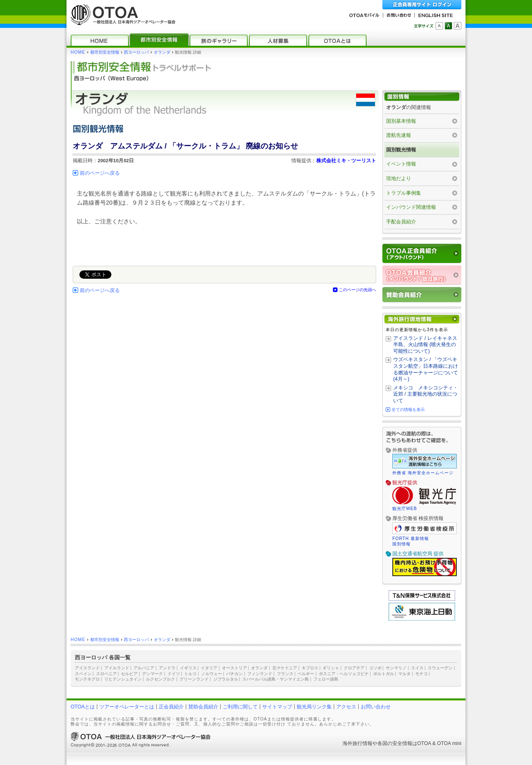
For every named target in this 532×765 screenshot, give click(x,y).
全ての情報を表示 (408, 410)
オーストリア (234, 668)
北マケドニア (285, 668)
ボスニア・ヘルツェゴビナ (344, 674)
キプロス (310, 668)
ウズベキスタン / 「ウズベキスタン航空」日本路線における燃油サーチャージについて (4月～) (426, 369)
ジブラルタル (226, 679)
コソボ (375, 668)
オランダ (162, 52)
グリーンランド (194, 679)
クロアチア (354, 668)
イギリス (188, 668)
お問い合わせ (376, 707)
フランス (285, 674)
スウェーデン (440, 668)
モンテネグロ (87, 679)
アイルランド (117, 668)
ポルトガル (384, 674)
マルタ (404, 674)
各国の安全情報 (395, 743)
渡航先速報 (399, 135)
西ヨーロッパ (136, 52)
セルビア (129, 674)
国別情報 (401, 544)
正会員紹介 (171, 707)
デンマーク (153, 674)
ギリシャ (331, 668)
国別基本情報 (401, 121)
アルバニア (144, 668)
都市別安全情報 (105, 52)
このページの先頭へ (357, 290)
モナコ (421, 674)
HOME (78, 52)
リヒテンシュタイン (123, 679)
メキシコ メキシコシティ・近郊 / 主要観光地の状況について (426, 394)
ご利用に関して (240, 707)
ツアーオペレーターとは (127, 707)
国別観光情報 (401, 150)
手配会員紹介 (401, 222)
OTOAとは (83, 707)
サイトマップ (277, 707)
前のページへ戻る (100, 173)
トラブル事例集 (404, 193)
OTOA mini (449, 743)
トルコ (190, 674)
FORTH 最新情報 (411, 538)
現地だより (399, 178)
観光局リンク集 (314, 707)
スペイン (83, 674)
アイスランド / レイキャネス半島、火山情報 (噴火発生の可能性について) (425, 345)
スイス (417, 668)
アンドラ (167, 668)
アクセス (346, 707)
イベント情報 (401, 164)
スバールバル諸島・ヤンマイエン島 (276, 679)
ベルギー (306, 674)
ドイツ (174, 674)
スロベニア (106, 674)
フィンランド (260, 674)
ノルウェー (212, 674)
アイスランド (87, 668)
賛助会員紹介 (203, 707)
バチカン (234, 674)
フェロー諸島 (326, 679)
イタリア (209, 668)
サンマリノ (396, 668)
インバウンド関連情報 (411, 207)
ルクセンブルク (160, 679)
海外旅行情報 (357, 743)
